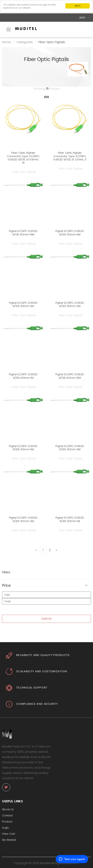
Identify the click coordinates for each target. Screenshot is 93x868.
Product (7, 822)
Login (5, 828)
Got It (78, 6)
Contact (7, 815)
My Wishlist (9, 840)
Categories (25, 42)
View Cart (9, 834)
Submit (46, 619)
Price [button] (6, 586)
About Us (8, 809)
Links (82, 17)
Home (6, 42)
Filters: (6, 572)
